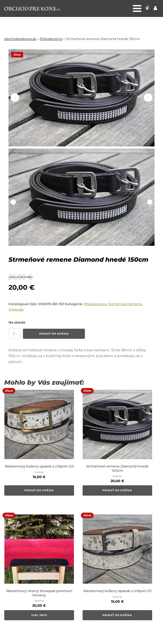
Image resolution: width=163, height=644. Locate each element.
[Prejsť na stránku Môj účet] (155, 9)
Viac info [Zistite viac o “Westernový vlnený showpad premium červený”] (39, 615)
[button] (148, 8)
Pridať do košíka (54, 334)
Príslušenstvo (51, 39)
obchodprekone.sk (20, 39)
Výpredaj (16, 309)
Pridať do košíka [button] (39, 490)
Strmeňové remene (125, 304)
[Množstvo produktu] (14, 334)
